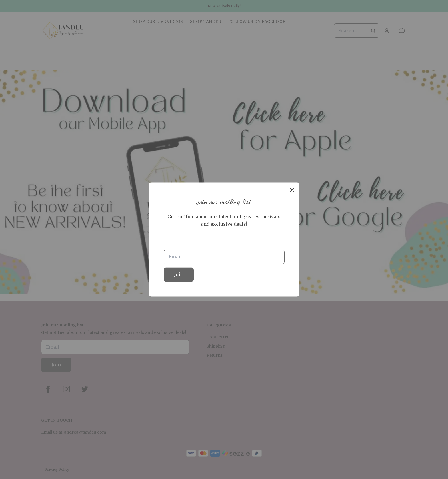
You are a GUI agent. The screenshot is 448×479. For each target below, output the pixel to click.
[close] (292, 190)
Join (179, 275)
